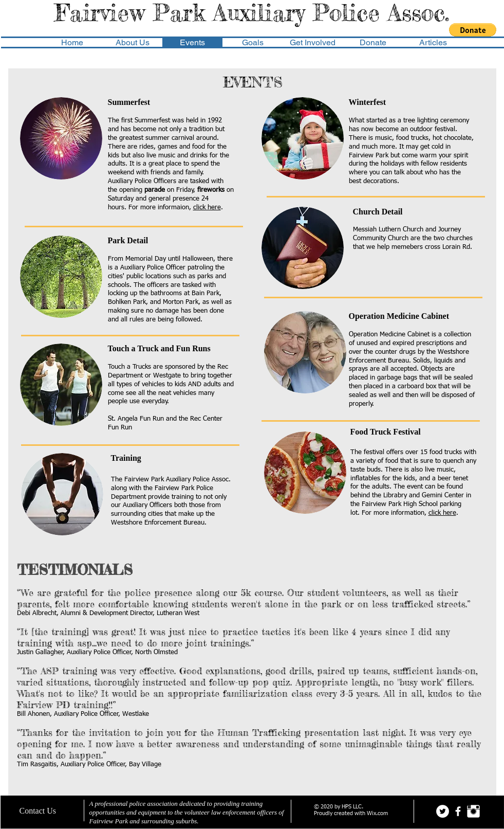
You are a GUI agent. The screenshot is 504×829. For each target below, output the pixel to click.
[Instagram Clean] (473, 811)
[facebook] (458, 811)
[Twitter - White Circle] (443, 811)
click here (207, 208)
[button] (473, 30)
